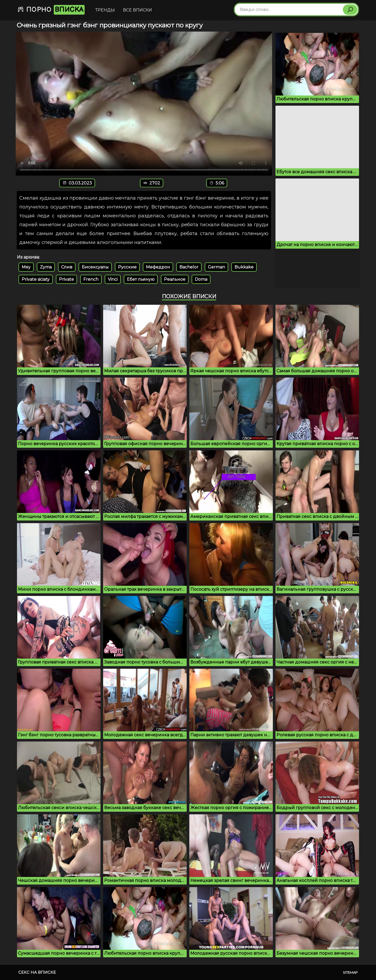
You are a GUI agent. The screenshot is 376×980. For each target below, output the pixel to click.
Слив (67, 267)
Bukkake (244, 267)
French (91, 279)
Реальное (175, 279)
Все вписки (137, 10)
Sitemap (350, 972)
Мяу (26, 267)
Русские (127, 267)
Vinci (113, 279)
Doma (201, 279)
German (216, 267)
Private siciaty (36, 279)
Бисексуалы (95, 267)
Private (66, 279)
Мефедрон (158, 267)
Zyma (46, 267)
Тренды (105, 10)
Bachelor (189, 267)
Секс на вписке (37, 972)
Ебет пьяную (141, 279)
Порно (51, 10)
